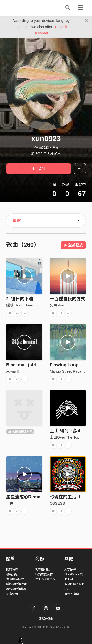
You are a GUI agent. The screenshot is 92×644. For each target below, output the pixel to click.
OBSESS (57, 503)
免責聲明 (12, 594)
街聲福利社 (42, 569)
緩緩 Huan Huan (20, 305)
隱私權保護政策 (16, 584)
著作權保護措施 (16, 589)
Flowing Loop (64, 365)
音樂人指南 (72, 594)
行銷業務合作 (44, 574)
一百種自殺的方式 (67, 299)
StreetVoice (26, 8)
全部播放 (73, 245)
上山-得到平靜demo (70, 431)
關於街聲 (12, 569)
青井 (10, 503)
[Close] (86, 21)
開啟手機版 (46, 618)
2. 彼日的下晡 (20, 299)
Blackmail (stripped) (27, 365)
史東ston (57, 305)
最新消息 (12, 574)
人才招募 (70, 569)
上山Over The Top (65, 437)
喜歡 (16, 221)
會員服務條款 (15, 579)
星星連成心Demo (23, 497)
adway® (13, 371)
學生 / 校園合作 (45, 579)
